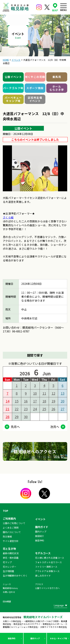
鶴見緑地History (10, 588)
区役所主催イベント (35, 99)
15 (17, 401)
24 (35, 409)
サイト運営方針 (11, 541)
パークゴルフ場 (13, 88)
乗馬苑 (57, 77)
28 (7, 417)
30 (26, 417)
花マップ (7, 562)
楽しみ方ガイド (43, 575)
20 (63, 401)
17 (35, 401)
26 (53, 409)
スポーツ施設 (35, 88)
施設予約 (12, 638)
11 (44, 393)
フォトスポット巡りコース (48, 562)
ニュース (7, 584)
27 (63, 409)
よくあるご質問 (11, 528)
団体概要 (7, 601)
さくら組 (8, 217)
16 (26, 401)
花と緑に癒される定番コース (50, 558)
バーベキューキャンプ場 (13, 99)
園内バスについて (12, 532)
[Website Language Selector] (60, 606)
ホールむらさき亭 (57, 88)
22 (17, 409)
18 (44, 401)
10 (35, 393)
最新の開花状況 (11, 553)
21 (7, 409)
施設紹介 (40, 536)
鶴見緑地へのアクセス (35, 451)
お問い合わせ (9, 592)
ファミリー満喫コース (46, 567)
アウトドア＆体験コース (47, 571)
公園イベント (13, 77)
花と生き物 (9, 549)
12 (53, 393)
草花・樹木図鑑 (11, 558)
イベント (40, 519)
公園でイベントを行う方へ (47, 588)
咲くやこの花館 (35, 77)
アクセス (39, 584)
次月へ (55, 427)
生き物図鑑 (8, 571)
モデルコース (43, 553)
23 (26, 409)
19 (53, 401)
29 (17, 417)
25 (44, 409)
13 (63, 393)
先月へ (15, 427)
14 (7, 401)
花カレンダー (10, 567)
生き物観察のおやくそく (15, 575)
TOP (6, 511)
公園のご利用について (14, 523)
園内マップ (35, 638)
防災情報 (7, 536)
